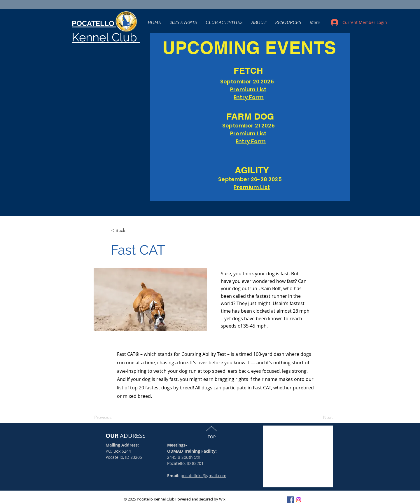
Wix (222, 499)
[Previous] (106, 417)
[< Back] (130, 231)
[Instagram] (299, 500)
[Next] (318, 417)
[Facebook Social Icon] (290, 500)
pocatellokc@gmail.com (203, 476)
